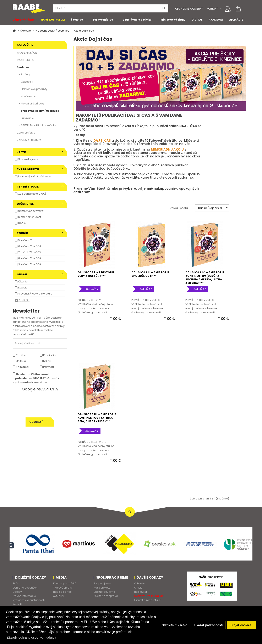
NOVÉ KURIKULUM (53, 20)
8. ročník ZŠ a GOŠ (30, 258)
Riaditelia (48, 355)
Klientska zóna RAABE (148, 600)
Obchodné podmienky (189, 9)
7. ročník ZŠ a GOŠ (29, 252)
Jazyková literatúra (29, 140)
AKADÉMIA (216, 20)
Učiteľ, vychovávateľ (31, 211)
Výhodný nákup (24, 20)
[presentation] (41, 405)
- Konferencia (27, 96)
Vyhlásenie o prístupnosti (29, 600)
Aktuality (59, 596)
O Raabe (140, 583)
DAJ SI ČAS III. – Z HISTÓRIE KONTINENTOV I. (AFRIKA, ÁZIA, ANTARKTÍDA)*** (97, 418)
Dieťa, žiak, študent (30, 217)
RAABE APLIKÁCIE (27, 53)
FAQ (15, 583)
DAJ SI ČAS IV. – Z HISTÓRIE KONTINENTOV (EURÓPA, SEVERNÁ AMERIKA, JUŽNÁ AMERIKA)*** (205, 278)
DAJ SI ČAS (102, 140)
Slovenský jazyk (28, 159)
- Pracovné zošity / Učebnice (38, 111)
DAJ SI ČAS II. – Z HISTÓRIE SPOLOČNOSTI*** (150, 274)
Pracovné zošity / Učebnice (52, 31)
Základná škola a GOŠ (32, 194)
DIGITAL (197, 20)
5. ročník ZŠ (25, 240)
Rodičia (19, 355)
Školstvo (77, 20)
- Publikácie (25, 118)
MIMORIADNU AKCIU (167, 149)
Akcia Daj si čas (84, 31)
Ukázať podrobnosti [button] (208, 625)
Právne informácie (24, 596)
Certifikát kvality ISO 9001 (150, 596)
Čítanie (23, 282)
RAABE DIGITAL (26, 60)
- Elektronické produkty (32, 89)
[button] (221, 9)
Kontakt (212, 9)
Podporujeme (102, 583)
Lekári (45, 361)
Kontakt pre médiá (65, 583)
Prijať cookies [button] (241, 625)
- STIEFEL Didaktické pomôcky (36, 125)
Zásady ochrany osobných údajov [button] (31, 637)
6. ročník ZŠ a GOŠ (30, 246)
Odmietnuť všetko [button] (174, 625)
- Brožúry (24, 74)
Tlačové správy (63, 588)
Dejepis (23, 288)
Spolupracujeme (104, 592)
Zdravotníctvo (103, 20)
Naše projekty (102, 588)
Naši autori (141, 592)
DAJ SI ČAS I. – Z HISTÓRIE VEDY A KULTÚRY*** (96, 274)
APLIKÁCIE (236, 20)
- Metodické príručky (31, 104)
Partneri (47, 367)
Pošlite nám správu (106, 596)
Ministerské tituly (173, 20)
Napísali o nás (62, 592)
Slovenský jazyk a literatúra (35, 294)
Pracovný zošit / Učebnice (34, 176)
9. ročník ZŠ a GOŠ (30, 264)
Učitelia (19, 361)
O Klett (138, 588)
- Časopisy (25, 82)
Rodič (22, 223)
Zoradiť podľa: (179, 208)
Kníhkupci (21, 367)
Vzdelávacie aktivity (137, 20)
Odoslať (39, 422)
